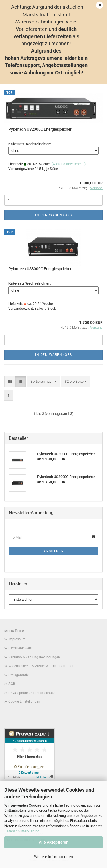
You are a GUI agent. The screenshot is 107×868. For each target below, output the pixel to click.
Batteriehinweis (20, 648)
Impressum (17, 639)
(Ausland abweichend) (69, 164)
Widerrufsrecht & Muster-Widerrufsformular (41, 666)
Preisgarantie (19, 675)
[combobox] (44, 382)
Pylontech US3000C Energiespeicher (40, 269)
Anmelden (53, 551)
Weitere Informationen (53, 857)
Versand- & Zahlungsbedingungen (34, 657)
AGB (12, 684)
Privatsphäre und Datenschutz (32, 693)
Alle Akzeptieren (54, 842)
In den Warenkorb (53, 215)
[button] (10, 382)
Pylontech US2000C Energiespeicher (40, 129)
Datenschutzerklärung (22, 831)
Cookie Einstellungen (24, 701)
